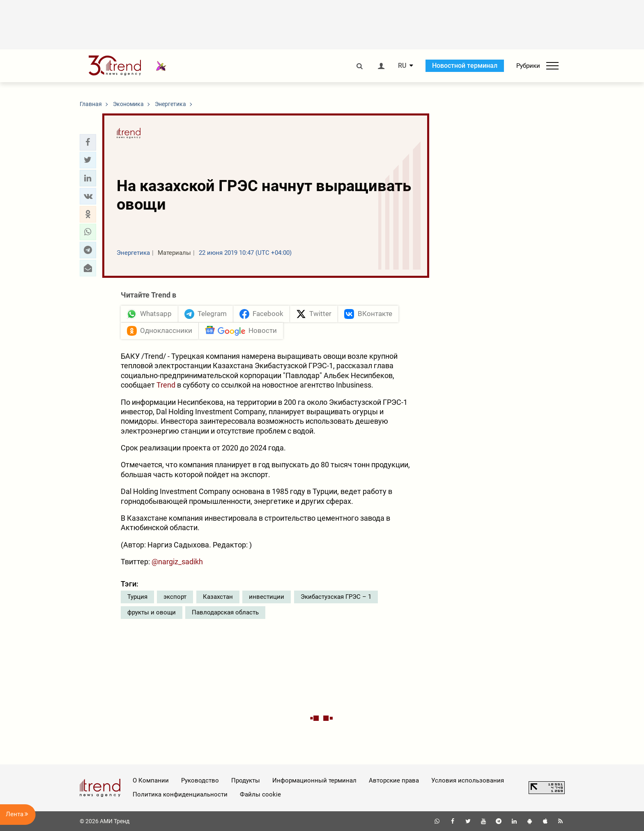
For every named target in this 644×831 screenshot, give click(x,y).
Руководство (200, 780)
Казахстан (218, 597)
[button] (88, 142)
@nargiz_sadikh (177, 562)
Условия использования (468, 780)
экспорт (175, 597)
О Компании (151, 780)
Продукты (246, 780)
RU (402, 66)
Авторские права (394, 780)
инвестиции (267, 597)
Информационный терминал (314, 780)
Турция (137, 597)
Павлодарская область (225, 612)
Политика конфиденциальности (180, 794)
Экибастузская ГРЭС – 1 (336, 597)
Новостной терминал (465, 66)
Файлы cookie (260, 794)
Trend (167, 385)
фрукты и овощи (152, 612)
